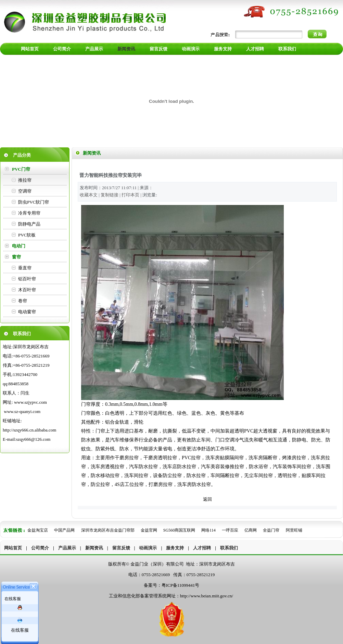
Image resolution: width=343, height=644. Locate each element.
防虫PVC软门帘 (34, 202)
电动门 (19, 246)
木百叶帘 (27, 290)
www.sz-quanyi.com (22, 411)
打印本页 (130, 195)
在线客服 (20, 630)
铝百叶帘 (27, 279)
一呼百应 (230, 530)
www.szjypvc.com (30, 402)
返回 (207, 499)
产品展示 (67, 548)
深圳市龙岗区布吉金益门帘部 (108, 530)
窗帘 (16, 257)
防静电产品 (29, 224)
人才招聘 (202, 548)
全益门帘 (271, 530)
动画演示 (148, 548)
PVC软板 (27, 235)
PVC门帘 (21, 169)
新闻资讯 (94, 548)
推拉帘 (25, 180)
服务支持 (175, 548)
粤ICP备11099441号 (181, 585)
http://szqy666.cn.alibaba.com (29, 430)
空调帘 (25, 191)
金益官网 (149, 530)
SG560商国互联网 (180, 530)
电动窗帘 (27, 312)
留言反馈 (121, 548)
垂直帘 (25, 268)
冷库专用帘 (29, 213)
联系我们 (229, 548)
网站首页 (13, 548)
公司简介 (40, 548)
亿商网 (251, 530)
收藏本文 (89, 195)
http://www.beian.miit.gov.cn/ (207, 596)
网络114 (208, 530)
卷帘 (23, 301)
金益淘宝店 (38, 530)
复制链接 (110, 195)
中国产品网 (64, 530)
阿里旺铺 (294, 530)
